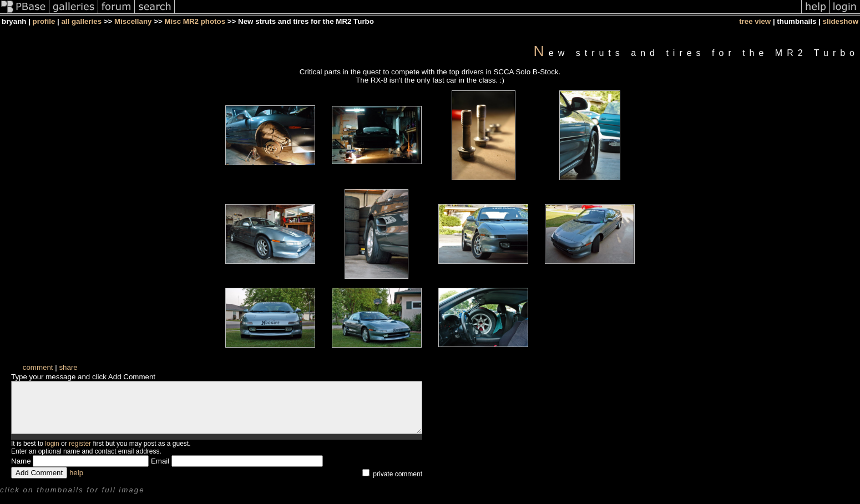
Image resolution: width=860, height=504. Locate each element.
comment (38, 367)
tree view (755, 21)
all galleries (81, 21)
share (68, 367)
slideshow (841, 21)
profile (44, 21)
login (52, 454)
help (76, 483)
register (80, 454)
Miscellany (133, 21)
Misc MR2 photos (195, 21)
